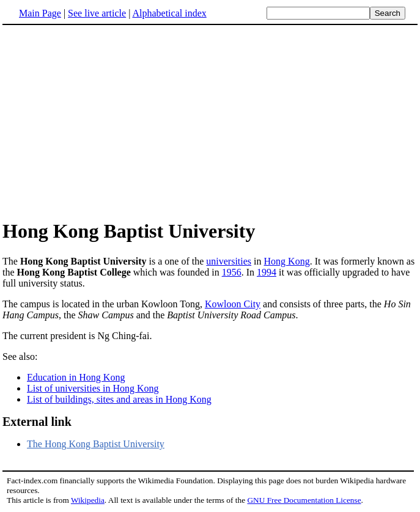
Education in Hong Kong (76, 377)
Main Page (40, 13)
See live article (97, 13)
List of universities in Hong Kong (93, 388)
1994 (267, 272)
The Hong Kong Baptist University (96, 444)
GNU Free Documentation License (304, 500)
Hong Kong (287, 261)
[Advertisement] (210, 122)
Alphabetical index (169, 13)
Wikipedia (88, 500)
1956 (232, 272)
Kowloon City (233, 304)
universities (229, 261)
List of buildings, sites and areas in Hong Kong (119, 399)
